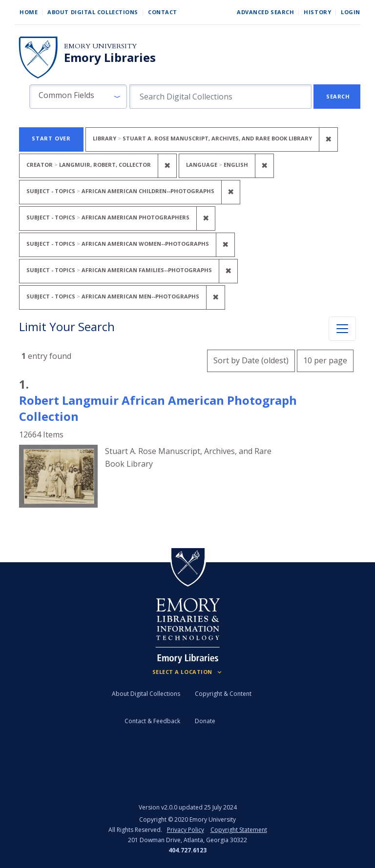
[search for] (220, 97)
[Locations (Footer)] (188, 672)
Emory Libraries (110, 58)
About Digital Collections (93, 12)
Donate (205, 721)
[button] (78, 97)
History (317, 12)
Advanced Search (265, 12)
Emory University (100, 46)
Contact (163, 12)
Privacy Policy (186, 830)
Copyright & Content (223, 694)
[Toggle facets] (342, 329)
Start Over (51, 138)
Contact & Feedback (152, 721)
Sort (251, 360)
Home (29, 12)
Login (351, 12)
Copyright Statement (239, 830)
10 (325, 359)
